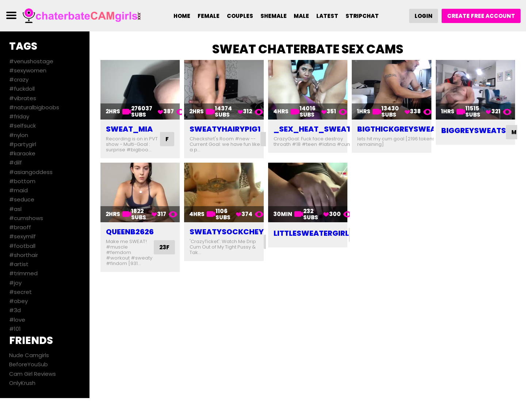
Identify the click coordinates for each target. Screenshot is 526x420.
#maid (18, 190)
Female (209, 16)
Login (424, 16)
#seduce (22, 199)
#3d (15, 310)
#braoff (20, 227)
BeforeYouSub (28, 364)
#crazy (19, 80)
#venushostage (31, 61)
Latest (328, 16)
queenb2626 (130, 232)
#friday (19, 116)
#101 (15, 329)
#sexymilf (22, 236)
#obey (18, 301)
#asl (15, 209)
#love (17, 320)
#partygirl (23, 144)
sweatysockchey (227, 232)
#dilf (16, 162)
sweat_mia (129, 129)
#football (22, 246)
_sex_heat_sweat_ (315, 129)
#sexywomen (28, 70)
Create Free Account (481, 16)
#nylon (19, 135)
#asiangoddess (31, 172)
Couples (240, 16)
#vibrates (23, 98)
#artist (19, 264)
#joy (15, 283)
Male (302, 16)
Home (182, 16)
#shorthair (24, 255)
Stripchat (363, 16)
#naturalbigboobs (34, 107)
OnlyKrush (22, 383)
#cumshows (26, 218)
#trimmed (23, 273)
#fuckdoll (22, 89)
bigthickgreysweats (401, 129)
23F (164, 247)
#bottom (22, 181)
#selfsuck (22, 126)
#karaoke (22, 153)
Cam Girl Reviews (33, 374)
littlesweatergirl (311, 233)
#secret (20, 292)
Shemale (274, 16)
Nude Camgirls (29, 355)
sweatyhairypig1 (225, 129)
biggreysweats (474, 130)
